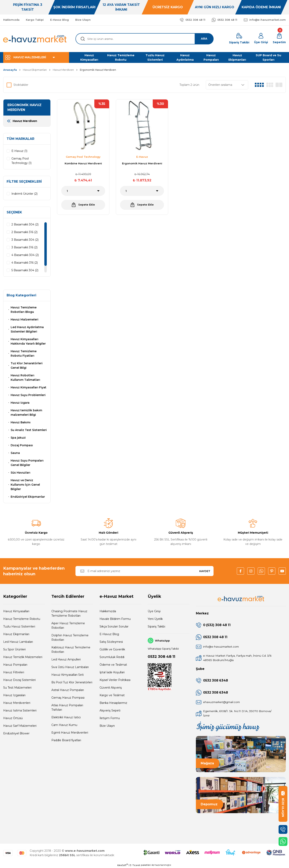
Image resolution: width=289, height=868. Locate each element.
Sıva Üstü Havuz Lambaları (70, 667)
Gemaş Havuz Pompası (68, 698)
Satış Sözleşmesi (111, 642)
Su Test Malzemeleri (17, 688)
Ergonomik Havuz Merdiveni (142, 163)
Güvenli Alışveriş (111, 688)
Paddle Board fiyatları (66, 740)
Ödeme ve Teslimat (113, 665)
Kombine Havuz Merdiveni (83, 163)
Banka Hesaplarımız (113, 703)
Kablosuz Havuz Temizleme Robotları (71, 650)
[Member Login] (261, 39)
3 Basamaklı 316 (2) (24, 247)
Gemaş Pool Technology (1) (21, 161)
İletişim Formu (110, 718)
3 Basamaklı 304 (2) (25, 240)
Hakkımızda (108, 611)
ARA (204, 39)
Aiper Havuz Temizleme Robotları (68, 625)
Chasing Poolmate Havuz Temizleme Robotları (69, 613)
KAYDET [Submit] (205, 571)
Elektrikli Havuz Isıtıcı (66, 717)
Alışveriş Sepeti (110, 710)
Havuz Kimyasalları (16, 611)
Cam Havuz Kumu (64, 725)
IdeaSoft (123, 865)
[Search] (144, 39)
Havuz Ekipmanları (16, 634)
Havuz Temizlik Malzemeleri (23, 657)
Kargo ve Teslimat (112, 695)
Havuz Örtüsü (13, 718)
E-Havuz (142, 157)
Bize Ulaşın (107, 726)
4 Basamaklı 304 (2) (25, 255)
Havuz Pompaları (15, 665)
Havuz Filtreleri (14, 672)
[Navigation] (36, 57)
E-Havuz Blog (109, 634)
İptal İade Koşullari (112, 672)
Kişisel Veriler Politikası (115, 680)
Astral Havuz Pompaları (68, 690)
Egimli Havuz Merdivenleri (70, 733)
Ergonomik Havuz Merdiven (98, 70)
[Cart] (279, 39)
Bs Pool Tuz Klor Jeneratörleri (72, 682)
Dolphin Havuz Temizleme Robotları (70, 638)
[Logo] (35, 39)
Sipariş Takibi (156, 626)
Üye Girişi (154, 611)
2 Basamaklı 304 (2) (25, 224)
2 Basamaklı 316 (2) (24, 232)
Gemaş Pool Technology (83, 157)
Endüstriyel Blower (16, 733)
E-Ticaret (135, 865)
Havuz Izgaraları (14, 695)
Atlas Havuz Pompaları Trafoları (67, 707)
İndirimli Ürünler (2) (24, 194)
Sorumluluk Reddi (112, 657)
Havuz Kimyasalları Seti (68, 675)
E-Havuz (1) (19, 151)
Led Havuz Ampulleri (66, 659)
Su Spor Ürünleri (14, 649)
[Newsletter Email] (144, 571)
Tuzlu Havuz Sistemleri (19, 626)
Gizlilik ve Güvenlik (112, 649)
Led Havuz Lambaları (18, 642)
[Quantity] (83, 191)
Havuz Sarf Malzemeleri (20, 726)
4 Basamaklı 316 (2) (25, 263)
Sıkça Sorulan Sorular (114, 626)
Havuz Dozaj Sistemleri (19, 680)
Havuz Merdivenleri (17, 703)
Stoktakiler (21, 85)
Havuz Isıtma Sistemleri (20, 710)
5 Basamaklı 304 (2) (25, 270)
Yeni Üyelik (155, 619)
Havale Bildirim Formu (115, 619)
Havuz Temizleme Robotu (22, 619)
